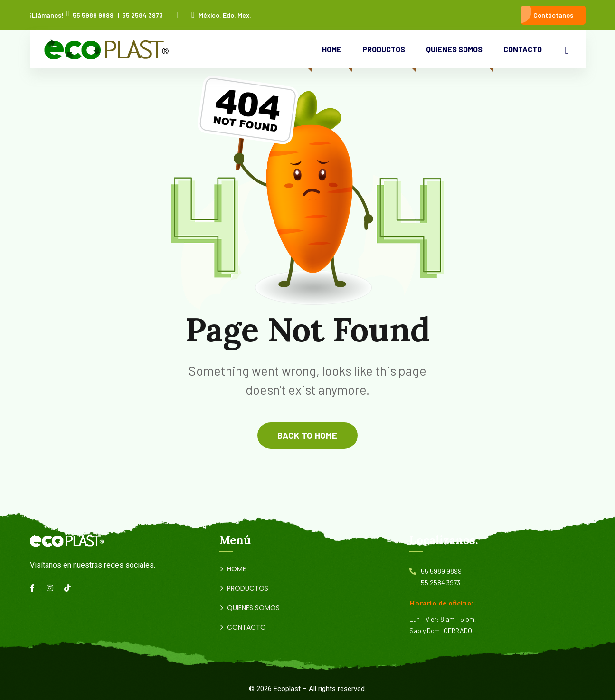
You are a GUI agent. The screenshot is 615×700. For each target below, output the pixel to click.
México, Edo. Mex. (221, 15)
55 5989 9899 (93, 15)
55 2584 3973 (142, 15)
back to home (307, 435)
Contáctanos (553, 15)
